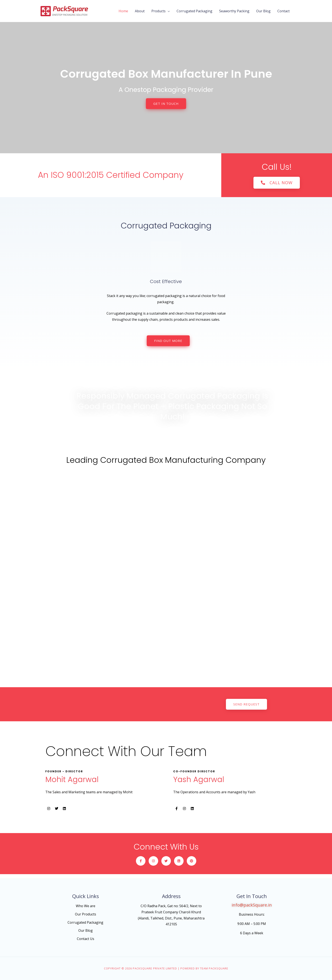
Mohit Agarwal (72, 779)
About (140, 11)
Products (158, 11)
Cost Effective (166, 281)
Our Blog (263, 11)
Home (123, 11)
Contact (284, 11)
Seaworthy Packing (234, 11)
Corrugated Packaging (194, 11)
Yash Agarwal (199, 779)
